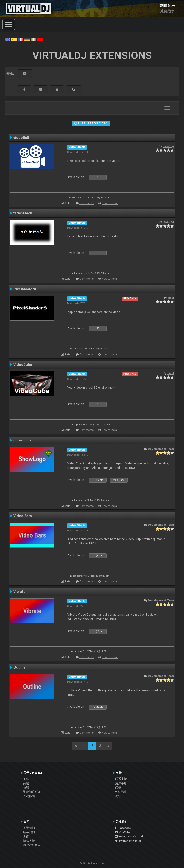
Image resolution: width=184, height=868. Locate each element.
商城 (26, 783)
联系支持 (121, 779)
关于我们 (29, 828)
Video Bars (23, 516)
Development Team (161, 449)
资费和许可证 (32, 792)
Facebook (123, 828)
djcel (171, 298)
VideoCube (23, 365)
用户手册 (121, 783)
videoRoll (21, 138)
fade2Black (23, 213)
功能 (26, 787)
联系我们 (29, 832)
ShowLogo (22, 440)
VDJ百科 (121, 792)
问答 (118, 787)
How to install (110, 203)
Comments (86, 203)
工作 (26, 836)
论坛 (118, 796)
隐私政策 (29, 841)
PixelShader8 (25, 289)
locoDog (168, 146)
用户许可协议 (32, 845)
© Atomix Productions (92, 863)
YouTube (123, 832)
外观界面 (29, 796)
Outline (20, 667)
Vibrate (19, 592)
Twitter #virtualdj (128, 841)
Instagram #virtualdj (130, 836)
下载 (26, 779)
